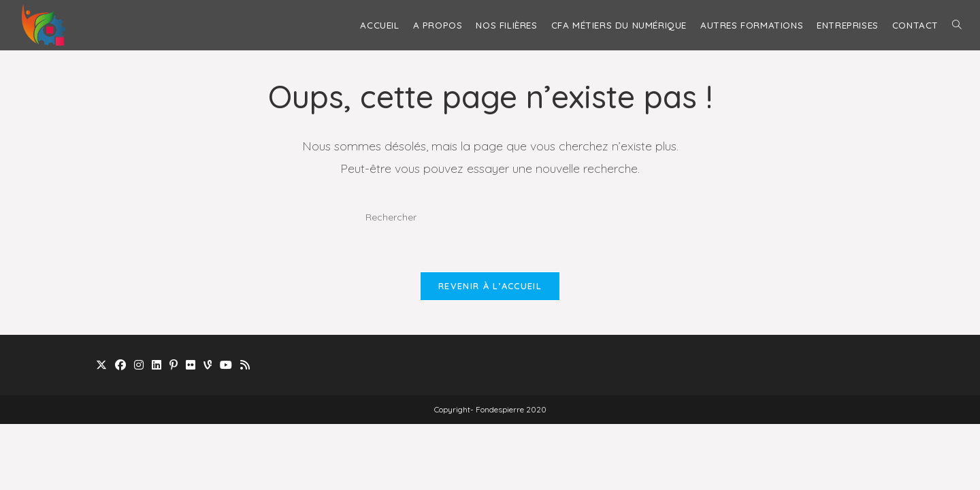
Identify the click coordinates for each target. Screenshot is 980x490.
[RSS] (245, 365)
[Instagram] (139, 365)
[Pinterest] (174, 365)
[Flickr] (191, 365)
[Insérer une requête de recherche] (490, 217)
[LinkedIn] (157, 365)
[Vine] (208, 365)
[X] (101, 365)
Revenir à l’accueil (490, 286)
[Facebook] (120, 365)
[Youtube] (226, 365)
